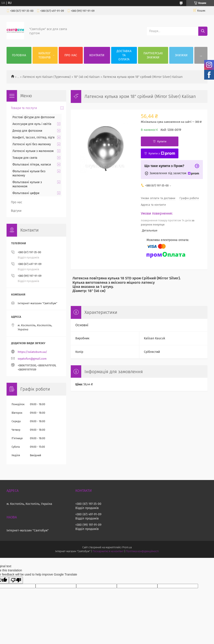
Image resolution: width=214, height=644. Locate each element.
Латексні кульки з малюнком (33, 151)
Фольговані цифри (26, 193)
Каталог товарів (45, 55)
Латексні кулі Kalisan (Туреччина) (47, 77)
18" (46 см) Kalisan (87, 77)
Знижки (181, 55)
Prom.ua (127, 547)
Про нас (71, 55)
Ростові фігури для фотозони (34, 117)
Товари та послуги (24, 108)
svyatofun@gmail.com (32, 359)
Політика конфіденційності (142, 551)
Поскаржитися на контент (108, 551)
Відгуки (16, 211)
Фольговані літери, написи (32, 165)
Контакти (97, 55)
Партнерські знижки (153, 55)
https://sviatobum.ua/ (32, 352)
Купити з (162, 154)
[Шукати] (203, 31)
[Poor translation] (16, 580)
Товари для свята (25, 158)
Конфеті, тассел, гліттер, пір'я (34, 138)
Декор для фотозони (27, 131)
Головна (19, 55)
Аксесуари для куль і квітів (32, 124)
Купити (162, 141)
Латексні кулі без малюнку (32, 144)
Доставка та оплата (124, 55)
